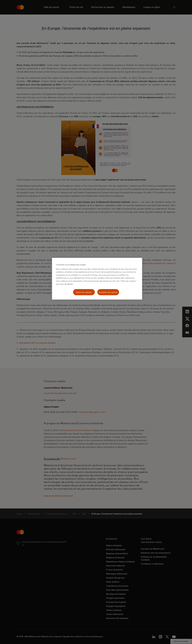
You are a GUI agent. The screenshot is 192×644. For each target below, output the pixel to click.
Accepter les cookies (108, 292)
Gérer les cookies (84, 292)
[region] (97, 279)
